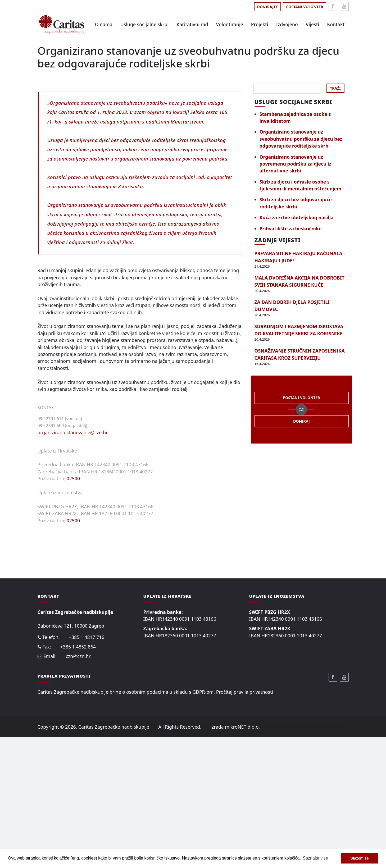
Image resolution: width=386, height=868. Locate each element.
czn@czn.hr (78, 787)
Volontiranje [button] (230, 24)
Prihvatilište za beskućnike (291, 229)
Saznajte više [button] (315, 858)
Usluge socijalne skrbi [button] (144, 24)
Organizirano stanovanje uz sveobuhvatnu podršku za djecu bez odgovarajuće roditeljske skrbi (301, 139)
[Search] (287, 89)
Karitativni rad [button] (192, 24)
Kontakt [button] (336, 24)
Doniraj (301, 421)
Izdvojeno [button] (287, 24)
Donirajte (267, 7)
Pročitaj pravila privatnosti (245, 823)
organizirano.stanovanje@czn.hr (73, 563)
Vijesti (312, 24)
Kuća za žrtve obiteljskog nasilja (297, 217)
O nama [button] (104, 24)
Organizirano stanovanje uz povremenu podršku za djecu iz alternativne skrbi (295, 164)
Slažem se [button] (360, 858)
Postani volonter (305, 7)
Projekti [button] (260, 24)
